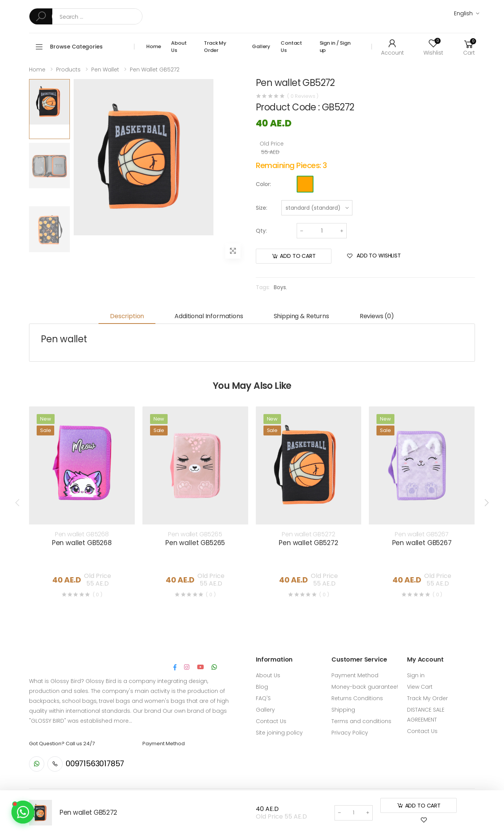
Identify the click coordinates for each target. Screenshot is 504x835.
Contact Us (291, 47)
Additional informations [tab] (209, 316)
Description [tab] (127, 316)
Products (68, 70)
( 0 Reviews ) (303, 96)
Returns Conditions (357, 698)
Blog (262, 687)
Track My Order (215, 47)
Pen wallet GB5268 (82, 534)
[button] (469, 47)
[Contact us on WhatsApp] (23, 812)
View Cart (420, 687)
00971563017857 (95, 764)
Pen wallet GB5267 (422, 534)
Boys (280, 287)
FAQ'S (263, 698)
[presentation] (18, 503)
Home (153, 46)
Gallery (261, 46)
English (463, 13)
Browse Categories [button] (76, 47)
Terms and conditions (361, 721)
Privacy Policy (350, 733)
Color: (263, 184)
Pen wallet (105, 70)
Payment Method (355, 675)
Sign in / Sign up (335, 47)
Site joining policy (279, 733)
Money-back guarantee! (365, 687)
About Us (179, 47)
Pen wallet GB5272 (155, 70)
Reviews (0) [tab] (377, 316)
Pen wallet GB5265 (195, 534)
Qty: (261, 231)
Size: (262, 208)
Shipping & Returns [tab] (301, 316)
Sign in (416, 675)
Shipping (343, 710)
